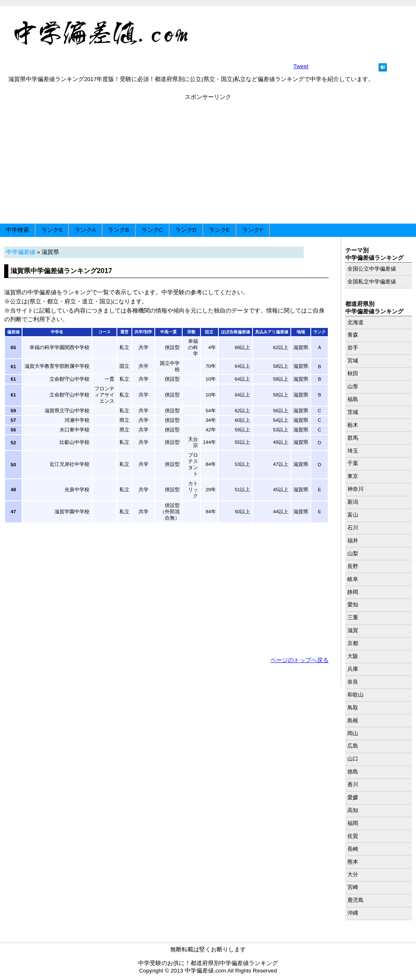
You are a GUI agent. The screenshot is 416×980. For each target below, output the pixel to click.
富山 (353, 515)
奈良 (353, 682)
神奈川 (355, 489)
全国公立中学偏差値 (372, 269)
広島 (353, 746)
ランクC (152, 230)
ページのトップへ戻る (300, 660)
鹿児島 (355, 900)
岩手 (353, 348)
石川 (353, 528)
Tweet (301, 66)
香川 (353, 784)
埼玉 (353, 451)
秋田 (353, 373)
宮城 (353, 361)
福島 (353, 399)
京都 (353, 643)
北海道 (355, 322)
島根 (353, 720)
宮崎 (353, 887)
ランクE (219, 230)
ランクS (52, 230)
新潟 (353, 502)
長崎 (353, 849)
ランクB (118, 230)
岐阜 (353, 579)
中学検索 (17, 230)
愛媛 (353, 797)
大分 (353, 874)
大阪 (353, 656)
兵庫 (353, 669)
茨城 (353, 412)
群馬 (353, 438)
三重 (353, 617)
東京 (353, 476)
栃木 (353, 425)
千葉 (353, 463)
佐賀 (353, 836)
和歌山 (355, 695)
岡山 (353, 733)
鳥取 (353, 708)
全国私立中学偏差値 (372, 282)
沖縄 (353, 913)
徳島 (353, 772)
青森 (353, 335)
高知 (353, 810)
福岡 (353, 823)
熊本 (353, 862)
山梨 (353, 553)
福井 (353, 540)
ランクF (253, 230)
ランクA (85, 230)
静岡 (353, 592)
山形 (353, 386)
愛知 (353, 604)
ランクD (186, 230)
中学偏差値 (21, 252)
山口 (353, 759)
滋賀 (353, 630)
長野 (353, 566)
